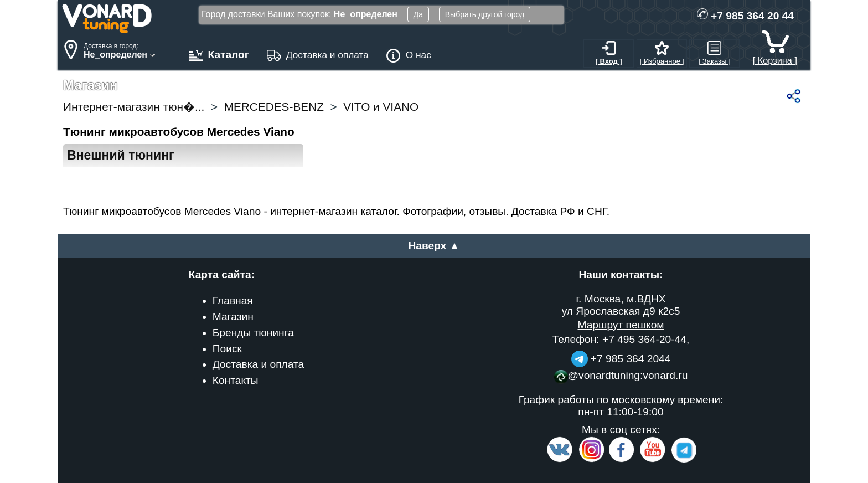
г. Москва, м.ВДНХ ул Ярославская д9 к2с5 (621, 305)
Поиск (227, 349)
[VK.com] (560, 460)
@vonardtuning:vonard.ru (621, 375)
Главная (233, 300)
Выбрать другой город (485, 14)
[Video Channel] (653, 460)
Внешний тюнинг (121, 155)
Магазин (233, 317)
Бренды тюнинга (253, 333)
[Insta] (591, 460)
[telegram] (682, 460)
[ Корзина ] (775, 55)
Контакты (236, 380)
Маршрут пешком (621, 325)
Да (418, 14)
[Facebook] (621, 460)
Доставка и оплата (259, 364)
